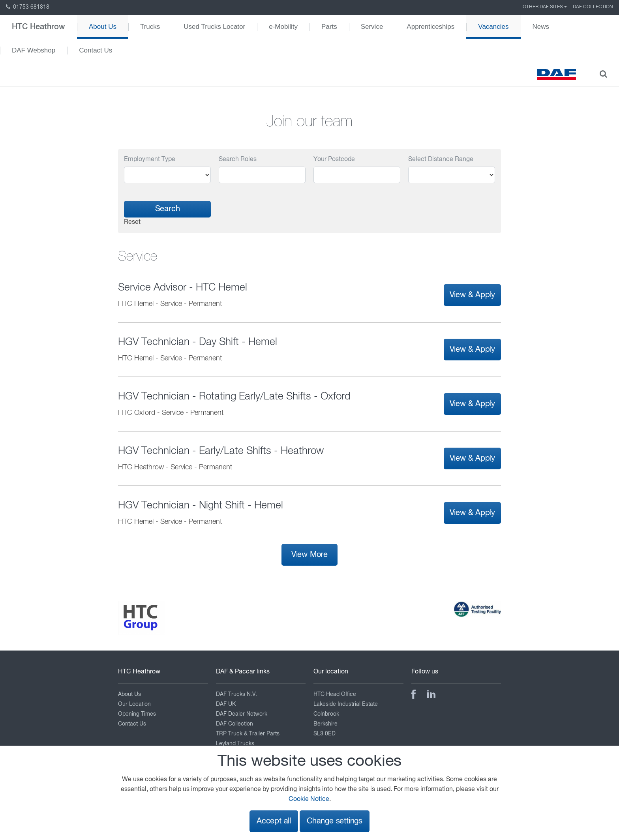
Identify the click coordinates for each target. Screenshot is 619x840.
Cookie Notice (309, 799)
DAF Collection (593, 7)
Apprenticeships (430, 27)
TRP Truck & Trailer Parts (248, 734)
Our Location (134, 704)
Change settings (335, 821)
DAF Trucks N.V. (237, 694)
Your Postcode (334, 159)
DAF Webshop (34, 50)
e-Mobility (283, 27)
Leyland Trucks (235, 744)
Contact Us (96, 50)
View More (309, 555)
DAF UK (226, 704)
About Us (103, 27)
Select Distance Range (441, 159)
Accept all (274, 821)
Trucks (150, 27)
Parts (329, 27)
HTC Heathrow (38, 27)
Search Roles (238, 159)
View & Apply (473, 295)
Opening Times (137, 714)
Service (372, 27)
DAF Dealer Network (242, 714)
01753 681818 (28, 7)
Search (168, 209)
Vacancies (493, 27)
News (541, 27)
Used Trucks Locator (214, 27)
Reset (132, 222)
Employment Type (150, 159)
